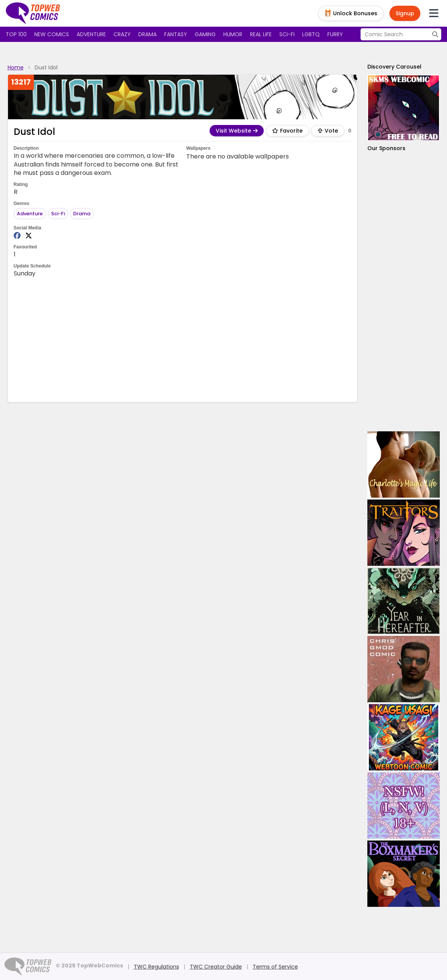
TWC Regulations (156, 967)
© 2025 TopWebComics (89, 966)
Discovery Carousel (394, 67)
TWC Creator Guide (216, 967)
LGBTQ (311, 34)
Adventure (91, 34)
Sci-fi (287, 34)
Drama (147, 34)
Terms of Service (275, 967)
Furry (335, 34)
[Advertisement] (183, 339)
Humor (233, 34)
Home (16, 67)
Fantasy (176, 34)
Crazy (122, 34)
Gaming (205, 34)
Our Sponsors (386, 148)
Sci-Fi (58, 214)
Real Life (261, 34)
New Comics (52, 34)
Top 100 (16, 34)
